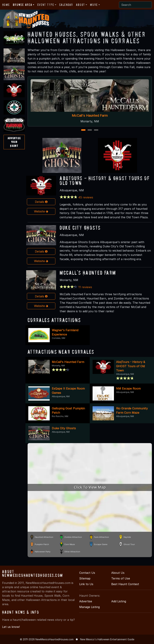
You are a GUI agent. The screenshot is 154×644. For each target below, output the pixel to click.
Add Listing (119, 601)
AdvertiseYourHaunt (14, 142)
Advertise (86, 601)
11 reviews (85, 287)
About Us (118, 573)
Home (6, 5)
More (94, 5)
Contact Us (87, 573)
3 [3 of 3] (96, 130)
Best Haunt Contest (125, 584)
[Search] (135, 5)
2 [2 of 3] (90, 130)
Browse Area (22, 5)
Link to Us (86, 584)
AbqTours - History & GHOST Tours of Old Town (105, 181)
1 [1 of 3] (83, 130)
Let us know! (11, 627)
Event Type (46, 5)
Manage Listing (89, 607)
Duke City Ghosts (80, 228)
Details (41, 202)
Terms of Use (121, 578)
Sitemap (85, 578)
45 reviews (86, 197)
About (80, 5)
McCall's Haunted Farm (90, 115)
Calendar (66, 5)
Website (41, 211)
